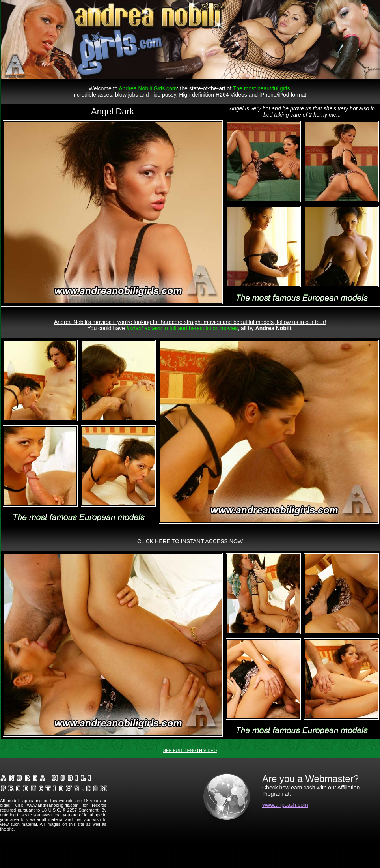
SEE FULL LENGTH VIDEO (190, 750)
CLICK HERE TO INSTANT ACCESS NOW (190, 541)
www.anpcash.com (285, 805)
